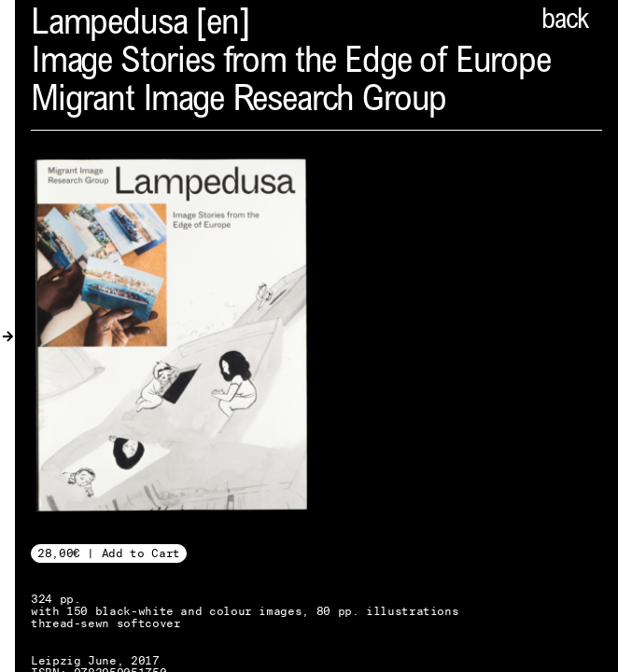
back (565, 21)
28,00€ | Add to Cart (109, 553)
